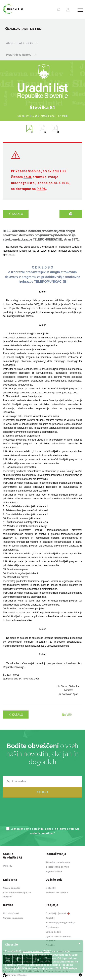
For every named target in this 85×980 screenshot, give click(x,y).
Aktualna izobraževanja (58, 862)
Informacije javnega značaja (60, 922)
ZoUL (28, 177)
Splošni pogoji (53, 932)
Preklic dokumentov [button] (21, 55)
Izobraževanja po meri (57, 867)
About (65, 913)
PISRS (41, 189)
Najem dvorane (54, 871)
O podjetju (51, 913)
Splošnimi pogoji (42, 829)
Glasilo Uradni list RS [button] (22, 43)
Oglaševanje (52, 927)
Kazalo (16, 214)
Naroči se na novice (13, 918)
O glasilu (8, 866)
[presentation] (43, 815)
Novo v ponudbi (11, 888)
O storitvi (51, 888)
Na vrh (67, 715)
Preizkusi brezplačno (57, 892)
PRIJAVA (42, 792)
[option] (43, 107)
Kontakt (50, 918)
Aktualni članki (11, 913)
